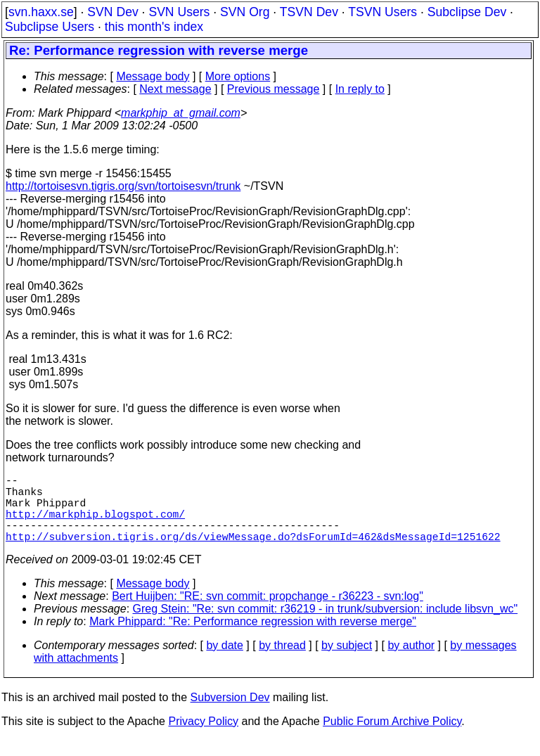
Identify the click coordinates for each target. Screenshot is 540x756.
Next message (175, 89)
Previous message (274, 89)
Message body (153, 76)
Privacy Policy (203, 738)
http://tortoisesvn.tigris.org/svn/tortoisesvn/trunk (123, 186)
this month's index (154, 27)
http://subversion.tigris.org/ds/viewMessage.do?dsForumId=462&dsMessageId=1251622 (253, 553)
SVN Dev (112, 12)
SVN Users (179, 12)
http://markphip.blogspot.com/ (95, 525)
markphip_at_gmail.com (181, 113)
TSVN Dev (309, 12)
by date (224, 662)
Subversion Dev (230, 714)
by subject (347, 662)
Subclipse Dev (467, 12)
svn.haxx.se (41, 12)
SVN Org (245, 12)
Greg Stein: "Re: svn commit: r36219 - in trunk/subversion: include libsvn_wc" (326, 626)
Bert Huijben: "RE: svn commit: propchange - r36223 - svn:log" (268, 613)
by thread (282, 662)
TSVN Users (382, 12)
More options (238, 76)
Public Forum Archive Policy (392, 738)
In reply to (360, 89)
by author (411, 662)
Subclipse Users (50, 27)
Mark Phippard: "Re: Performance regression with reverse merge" (253, 638)
